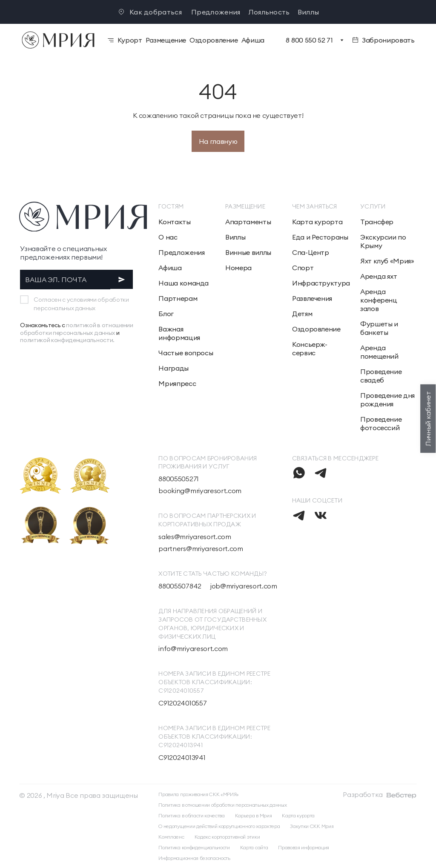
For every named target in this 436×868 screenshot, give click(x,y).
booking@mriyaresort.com (200, 491)
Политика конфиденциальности (194, 847)
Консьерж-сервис (310, 348)
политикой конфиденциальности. (67, 340)
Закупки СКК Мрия (312, 826)
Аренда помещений (379, 352)
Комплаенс (171, 837)
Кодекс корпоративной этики (227, 837)
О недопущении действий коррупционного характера (219, 826)
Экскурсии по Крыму (383, 241)
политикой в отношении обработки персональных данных (76, 329)
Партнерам (178, 298)
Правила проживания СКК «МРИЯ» (199, 794)
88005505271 (178, 479)
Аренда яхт (379, 276)
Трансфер (377, 222)
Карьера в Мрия (254, 815)
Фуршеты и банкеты (379, 328)
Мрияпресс (177, 383)
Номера (238, 268)
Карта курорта (317, 222)
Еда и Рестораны (320, 237)
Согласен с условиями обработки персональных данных (81, 304)
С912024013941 (182, 757)
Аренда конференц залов (379, 300)
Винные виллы (248, 252)
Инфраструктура (321, 283)
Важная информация (179, 333)
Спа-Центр (311, 252)
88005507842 (180, 586)
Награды (173, 368)
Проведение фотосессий (381, 423)
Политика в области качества (191, 815)
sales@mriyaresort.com (195, 537)
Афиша (170, 268)
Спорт (303, 268)
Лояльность (269, 12)
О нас (168, 237)
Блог (166, 314)
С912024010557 (182, 703)
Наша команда (184, 283)
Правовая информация (304, 847)
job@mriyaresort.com (244, 586)
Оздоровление (316, 329)
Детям (302, 314)
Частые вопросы (186, 353)
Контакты (174, 222)
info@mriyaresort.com (193, 648)
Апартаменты (248, 222)
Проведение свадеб (381, 376)
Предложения (216, 12)
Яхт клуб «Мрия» (387, 261)
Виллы (308, 12)
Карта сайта (254, 847)
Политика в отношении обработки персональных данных (222, 805)
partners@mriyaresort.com (201, 548)
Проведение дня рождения (387, 400)
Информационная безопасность (194, 858)
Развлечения (312, 298)
